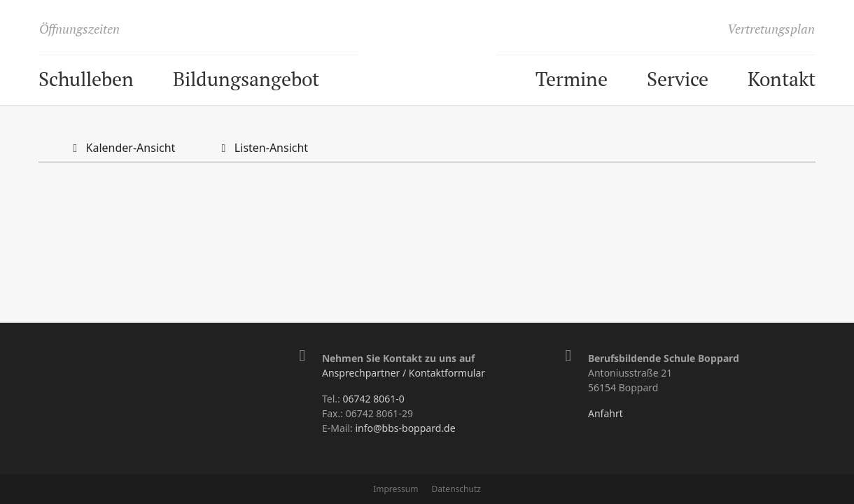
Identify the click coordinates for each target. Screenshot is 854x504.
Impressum (395, 489)
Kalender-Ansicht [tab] (121, 148)
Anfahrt (605, 413)
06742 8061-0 (373, 399)
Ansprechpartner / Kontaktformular (404, 373)
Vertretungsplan (771, 29)
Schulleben (86, 79)
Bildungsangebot (246, 79)
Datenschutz (456, 489)
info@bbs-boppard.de (405, 428)
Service (678, 79)
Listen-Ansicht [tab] (262, 148)
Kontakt (782, 79)
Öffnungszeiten (79, 29)
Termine (572, 79)
